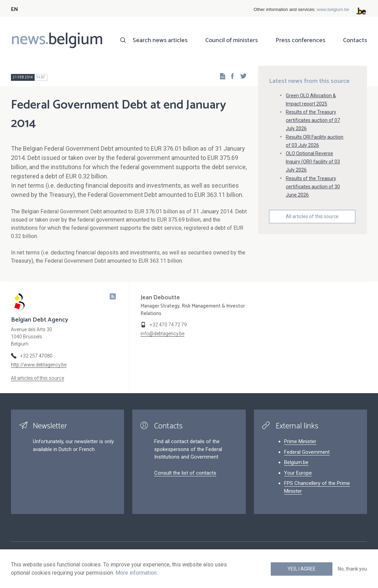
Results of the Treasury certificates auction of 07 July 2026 (313, 120)
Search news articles (160, 40)
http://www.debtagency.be (39, 365)
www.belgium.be (333, 9)
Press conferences (300, 40)
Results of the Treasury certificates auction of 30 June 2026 (313, 187)
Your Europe (298, 473)
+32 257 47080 (36, 356)
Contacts (355, 40)
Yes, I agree (302, 569)
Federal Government (307, 452)
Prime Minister (300, 441)
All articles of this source (312, 216)
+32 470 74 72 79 (168, 325)
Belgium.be (296, 462)
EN (15, 9)
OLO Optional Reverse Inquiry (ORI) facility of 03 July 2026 (313, 162)
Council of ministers (231, 40)
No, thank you (352, 569)
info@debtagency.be (162, 334)
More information (136, 573)
